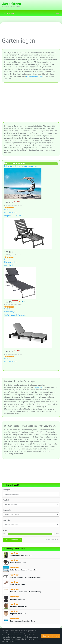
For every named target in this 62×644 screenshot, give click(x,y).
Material (7, 520)
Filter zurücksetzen (52, 540)
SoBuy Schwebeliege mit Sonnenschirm (21, 166)
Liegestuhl (38, 387)
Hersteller (7, 510)
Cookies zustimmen (51, 636)
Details (7, 210)
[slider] (7, 534)
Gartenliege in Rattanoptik (15, 315)
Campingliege (10, 265)
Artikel (6, 500)
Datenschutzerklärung (9, 641)
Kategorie (7, 490)
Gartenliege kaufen (34, 76)
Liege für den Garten (13, 216)
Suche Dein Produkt (13, 540)
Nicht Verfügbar (11, 212)
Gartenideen (8, 13)
